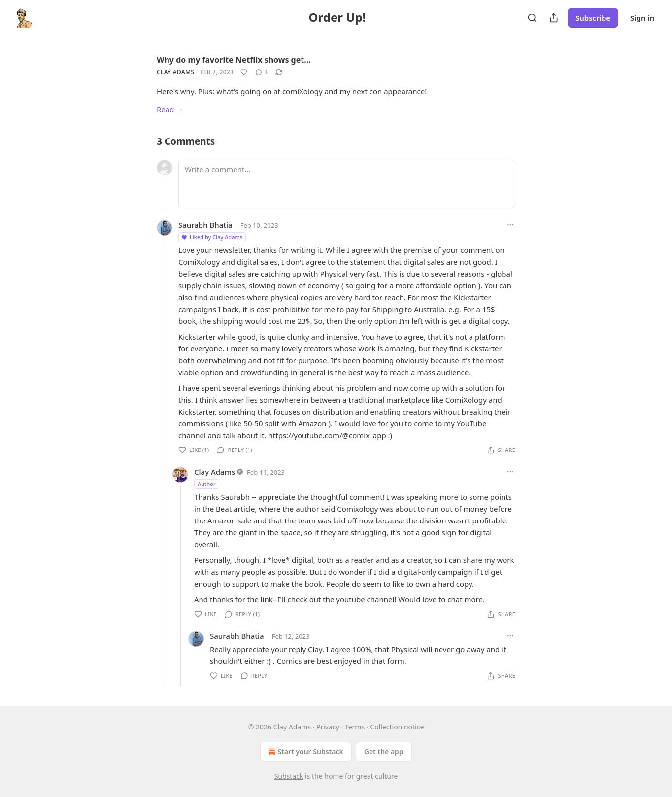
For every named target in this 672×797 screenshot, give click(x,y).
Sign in (642, 18)
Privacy (328, 727)
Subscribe (593, 18)
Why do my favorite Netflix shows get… (234, 60)
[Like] (244, 72)
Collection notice (397, 727)
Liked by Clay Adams (212, 237)
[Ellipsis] (510, 225)
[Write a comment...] (347, 184)
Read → (170, 109)
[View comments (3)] (261, 72)
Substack (289, 776)
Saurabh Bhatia (205, 225)
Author (207, 484)
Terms (355, 727)
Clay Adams (175, 72)
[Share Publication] (554, 18)
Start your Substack (305, 752)
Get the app (384, 751)
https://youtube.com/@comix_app (327, 435)
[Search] (532, 18)
